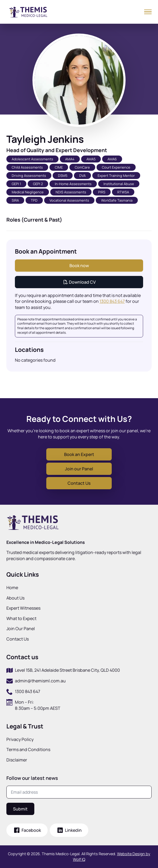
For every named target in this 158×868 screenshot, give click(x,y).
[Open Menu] (148, 11)
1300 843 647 (112, 301)
